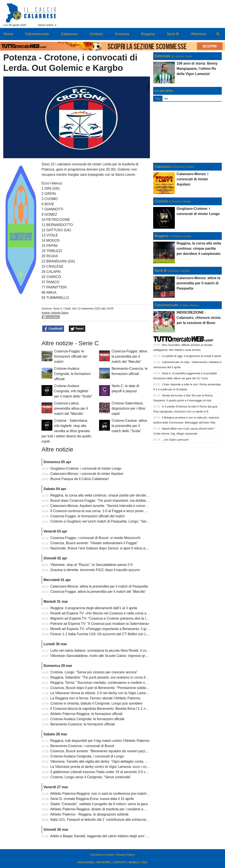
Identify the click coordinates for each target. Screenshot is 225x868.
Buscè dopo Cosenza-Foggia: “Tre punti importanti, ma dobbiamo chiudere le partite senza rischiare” (128, 501)
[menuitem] (218, 34)
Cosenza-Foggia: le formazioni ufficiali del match (71, 356)
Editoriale (162, 56)
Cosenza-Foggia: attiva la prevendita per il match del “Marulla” (129, 356)
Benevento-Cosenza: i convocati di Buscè (82, 746)
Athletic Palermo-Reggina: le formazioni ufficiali (86, 714)
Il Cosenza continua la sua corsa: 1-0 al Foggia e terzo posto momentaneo (108, 511)
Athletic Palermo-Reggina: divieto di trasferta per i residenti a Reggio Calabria (110, 809)
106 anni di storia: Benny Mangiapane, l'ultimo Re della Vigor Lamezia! (197, 69)
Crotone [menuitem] (96, 34)
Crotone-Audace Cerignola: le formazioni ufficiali (72, 374)
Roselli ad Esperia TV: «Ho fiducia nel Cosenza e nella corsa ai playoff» (105, 613)
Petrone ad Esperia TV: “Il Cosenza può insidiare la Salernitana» (100, 624)
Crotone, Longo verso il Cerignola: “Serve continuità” (91, 777)
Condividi (53, 329)
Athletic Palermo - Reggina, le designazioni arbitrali (89, 814)
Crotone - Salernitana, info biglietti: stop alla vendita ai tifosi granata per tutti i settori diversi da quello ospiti (66, 431)
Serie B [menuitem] (173, 34)
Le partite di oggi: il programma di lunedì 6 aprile (191, 356)
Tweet (77, 329)
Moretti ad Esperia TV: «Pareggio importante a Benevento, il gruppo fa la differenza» (115, 629)
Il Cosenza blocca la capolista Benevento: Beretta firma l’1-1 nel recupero (107, 709)
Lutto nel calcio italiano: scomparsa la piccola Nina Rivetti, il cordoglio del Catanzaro (115, 651)
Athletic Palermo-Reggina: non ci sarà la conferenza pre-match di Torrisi (105, 794)
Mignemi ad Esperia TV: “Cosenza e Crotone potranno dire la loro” (101, 618)
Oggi (158, 99)
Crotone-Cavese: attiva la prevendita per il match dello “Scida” (129, 426)
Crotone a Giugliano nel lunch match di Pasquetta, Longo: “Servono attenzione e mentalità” (120, 521)
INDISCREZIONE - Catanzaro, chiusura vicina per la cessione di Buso (198, 318)
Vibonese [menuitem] (198, 34)
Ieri (166, 99)
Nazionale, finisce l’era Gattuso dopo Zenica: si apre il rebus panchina (104, 548)
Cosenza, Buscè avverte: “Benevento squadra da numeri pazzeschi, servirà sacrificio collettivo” (123, 751)
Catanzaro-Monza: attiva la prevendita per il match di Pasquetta (99, 586)
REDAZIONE (86, 862)
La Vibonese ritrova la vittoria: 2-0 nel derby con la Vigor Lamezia (100, 693)
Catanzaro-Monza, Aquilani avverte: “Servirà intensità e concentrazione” (106, 506)
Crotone (161, 201)
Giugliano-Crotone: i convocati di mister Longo (86, 468)
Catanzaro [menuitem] (69, 34)
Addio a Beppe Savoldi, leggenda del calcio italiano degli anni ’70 (100, 836)
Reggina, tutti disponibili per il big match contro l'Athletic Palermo (100, 741)
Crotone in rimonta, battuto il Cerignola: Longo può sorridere (96, 703)
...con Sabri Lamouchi (175, 440)
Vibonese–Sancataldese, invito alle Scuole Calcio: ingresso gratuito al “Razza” (110, 656)
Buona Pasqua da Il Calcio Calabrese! (80, 479)
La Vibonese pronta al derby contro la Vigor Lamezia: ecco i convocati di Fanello (112, 767)
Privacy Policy (125, 855)
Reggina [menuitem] (148, 34)
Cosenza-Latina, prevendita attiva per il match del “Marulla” (71, 408)
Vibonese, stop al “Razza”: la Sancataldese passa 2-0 (92, 565)
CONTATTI (120, 862)
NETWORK (103, 862)
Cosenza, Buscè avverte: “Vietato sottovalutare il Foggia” (94, 543)
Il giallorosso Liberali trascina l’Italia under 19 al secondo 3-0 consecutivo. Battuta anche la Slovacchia (129, 772)
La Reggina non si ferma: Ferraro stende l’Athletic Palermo (95, 698)
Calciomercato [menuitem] (37, 34)
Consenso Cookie (102, 855)
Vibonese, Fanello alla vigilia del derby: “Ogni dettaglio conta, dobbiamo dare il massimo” (118, 761)
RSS (145, 862)
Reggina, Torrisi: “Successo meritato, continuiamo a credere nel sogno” (105, 683)
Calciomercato (166, 305)
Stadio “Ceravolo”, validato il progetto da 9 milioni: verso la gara (99, 804)
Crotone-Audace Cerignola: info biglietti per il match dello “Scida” (73, 391)
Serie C (58, 309)
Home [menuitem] (8, 34)
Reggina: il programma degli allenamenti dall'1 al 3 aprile (94, 608)
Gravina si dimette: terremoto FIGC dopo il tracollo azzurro (95, 570)
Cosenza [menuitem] (122, 34)
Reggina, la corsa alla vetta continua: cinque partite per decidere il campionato (110, 495)
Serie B (160, 271)
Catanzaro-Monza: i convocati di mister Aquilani (87, 474)
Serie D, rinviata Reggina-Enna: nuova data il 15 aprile (92, 799)
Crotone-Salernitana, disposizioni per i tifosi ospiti (129, 408)
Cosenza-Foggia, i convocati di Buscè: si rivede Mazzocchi (95, 538)
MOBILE (134, 862)
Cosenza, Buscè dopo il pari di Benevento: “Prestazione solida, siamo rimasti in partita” (117, 688)
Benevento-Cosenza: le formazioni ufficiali (83, 724)
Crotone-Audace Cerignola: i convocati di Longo (87, 756)
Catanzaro (163, 167)
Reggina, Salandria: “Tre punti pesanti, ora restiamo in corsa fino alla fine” (107, 677)
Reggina (161, 236)
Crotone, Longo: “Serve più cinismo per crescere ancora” (94, 672)
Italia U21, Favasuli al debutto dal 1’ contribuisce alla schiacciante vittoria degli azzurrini (117, 820)
